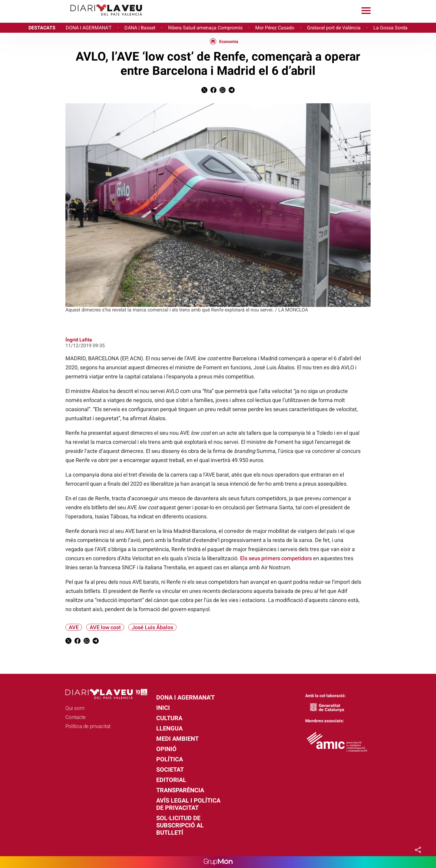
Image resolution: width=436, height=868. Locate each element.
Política (170, 759)
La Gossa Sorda (390, 28)
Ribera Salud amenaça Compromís (205, 28)
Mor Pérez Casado (275, 28)
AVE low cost (105, 627)
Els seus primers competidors (276, 558)
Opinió (166, 749)
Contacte (76, 717)
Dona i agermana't (185, 697)
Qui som (75, 708)
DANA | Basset (140, 28)
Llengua (169, 728)
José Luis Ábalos (152, 627)
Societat (170, 770)
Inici (163, 708)
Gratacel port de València (334, 28)
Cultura (169, 718)
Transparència (180, 790)
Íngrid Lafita (79, 340)
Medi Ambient (177, 739)
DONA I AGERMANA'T (89, 28)
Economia (229, 42)
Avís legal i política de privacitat (188, 804)
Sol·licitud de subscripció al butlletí (180, 825)
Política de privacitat (88, 726)
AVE (74, 627)
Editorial (171, 780)
